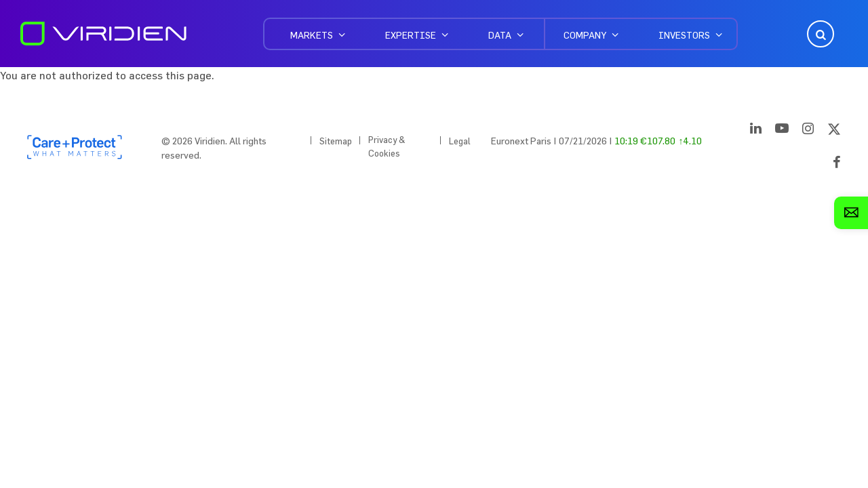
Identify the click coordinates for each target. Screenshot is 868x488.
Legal (460, 141)
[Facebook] (837, 165)
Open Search (819, 34)
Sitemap (336, 141)
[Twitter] (834, 131)
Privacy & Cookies (387, 146)
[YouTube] (782, 131)
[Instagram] (808, 131)
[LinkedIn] (756, 131)
